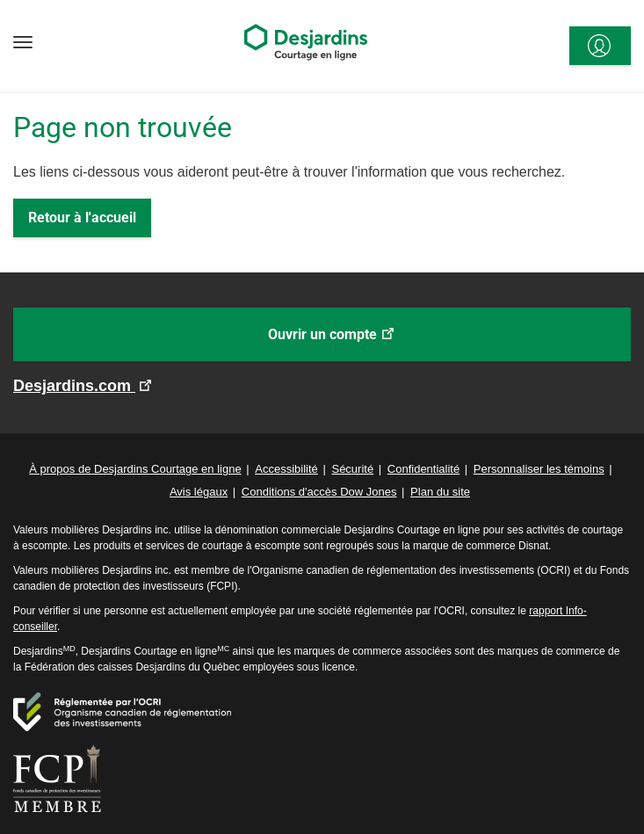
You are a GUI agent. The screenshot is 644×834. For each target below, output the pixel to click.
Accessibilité (286, 469)
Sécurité (352, 469)
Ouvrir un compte (357, 343)
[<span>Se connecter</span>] (600, 46)
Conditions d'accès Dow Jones (319, 492)
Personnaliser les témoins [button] (539, 469)
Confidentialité (423, 469)
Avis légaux (199, 492)
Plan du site (440, 492)
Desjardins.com (74, 386)
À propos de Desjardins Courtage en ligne (135, 469)
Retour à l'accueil (82, 218)
